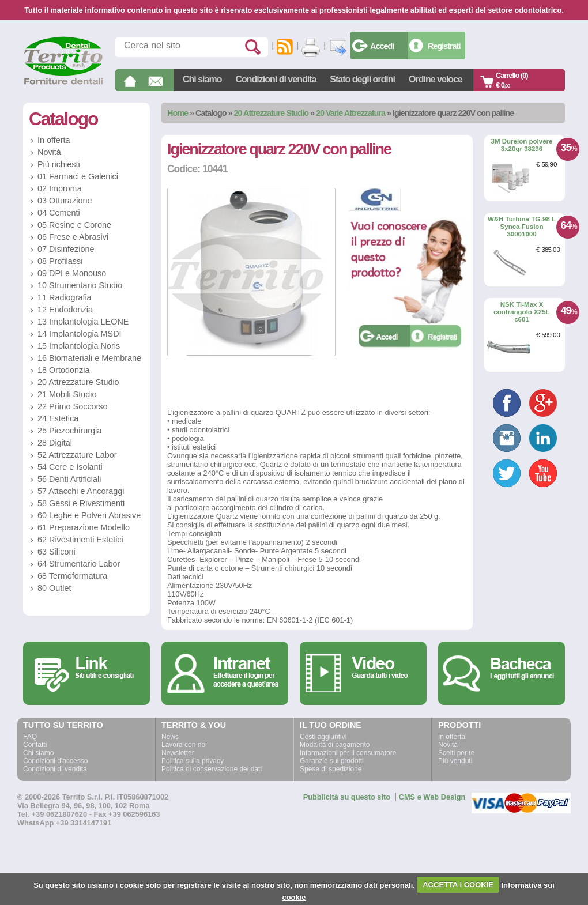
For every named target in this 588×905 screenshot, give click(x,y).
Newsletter (178, 753)
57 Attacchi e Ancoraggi (81, 491)
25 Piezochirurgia (69, 431)
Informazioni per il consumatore (348, 753)
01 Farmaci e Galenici (78, 176)
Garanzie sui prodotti (332, 761)
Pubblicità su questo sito (347, 797)
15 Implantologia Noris (79, 346)
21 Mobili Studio (67, 394)
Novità (49, 152)
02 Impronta (60, 188)
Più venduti (455, 761)
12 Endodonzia (65, 310)
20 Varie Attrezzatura (350, 113)
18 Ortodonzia (63, 370)
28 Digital (55, 443)
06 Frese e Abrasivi (73, 237)
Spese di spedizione (331, 769)
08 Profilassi (60, 261)
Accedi (382, 46)
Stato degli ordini (362, 79)
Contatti (35, 745)
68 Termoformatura (72, 576)
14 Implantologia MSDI (80, 334)
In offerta (54, 140)
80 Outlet (54, 588)
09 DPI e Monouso (72, 273)
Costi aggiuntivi (323, 737)
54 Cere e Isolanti (70, 467)
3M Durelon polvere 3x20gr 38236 (522, 145)
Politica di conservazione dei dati (212, 769)
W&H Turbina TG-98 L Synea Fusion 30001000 (522, 226)
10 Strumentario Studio (80, 285)
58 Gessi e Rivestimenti (81, 503)
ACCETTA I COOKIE (458, 885)
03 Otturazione (65, 201)
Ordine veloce (436, 79)
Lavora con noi (184, 745)
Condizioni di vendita (276, 79)
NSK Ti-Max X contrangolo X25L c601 (521, 312)
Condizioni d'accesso (55, 761)
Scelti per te (456, 753)
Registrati (444, 46)
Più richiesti (59, 164)
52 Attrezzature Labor (77, 455)
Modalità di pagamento (335, 745)
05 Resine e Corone (74, 225)
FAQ (30, 737)
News (170, 737)
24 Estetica (58, 418)
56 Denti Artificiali (69, 479)
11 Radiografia (65, 297)
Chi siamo (202, 79)
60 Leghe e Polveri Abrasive (89, 515)
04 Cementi (59, 213)
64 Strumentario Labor (79, 564)
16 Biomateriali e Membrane (89, 358)
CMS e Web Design (432, 797)
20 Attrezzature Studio (271, 113)
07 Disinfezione (66, 249)
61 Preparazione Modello (84, 527)
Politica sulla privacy (193, 761)
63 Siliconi (56, 552)
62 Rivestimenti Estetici (80, 540)
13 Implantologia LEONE (83, 322)
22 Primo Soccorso (73, 406)
